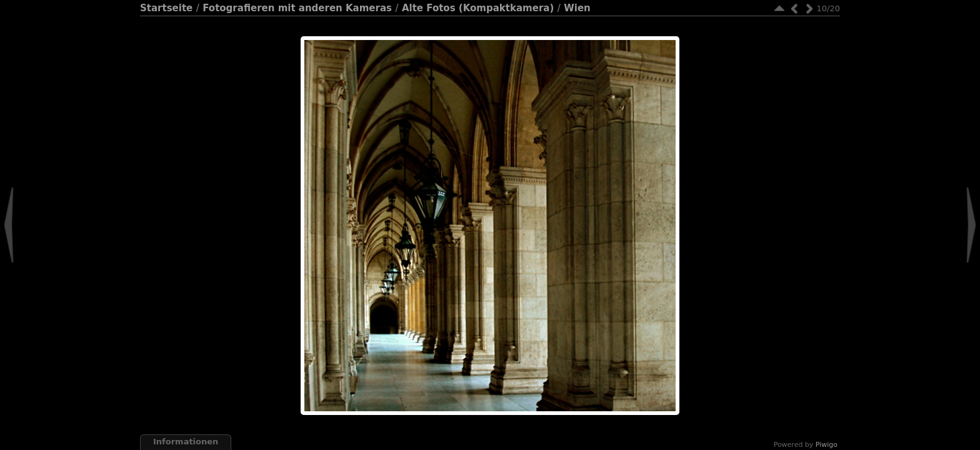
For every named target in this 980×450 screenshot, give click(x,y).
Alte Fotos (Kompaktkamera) (478, 8)
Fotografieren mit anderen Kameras (297, 8)
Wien (577, 8)
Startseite (166, 8)
